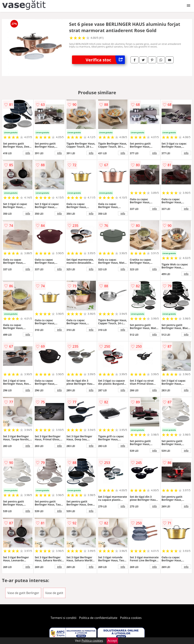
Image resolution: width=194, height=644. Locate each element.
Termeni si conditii (64, 618)
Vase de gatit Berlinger (23, 593)
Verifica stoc (105, 60)
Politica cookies (131, 618)
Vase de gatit (54, 593)
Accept (112, 641)
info (28, 153)
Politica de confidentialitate (98, 618)
